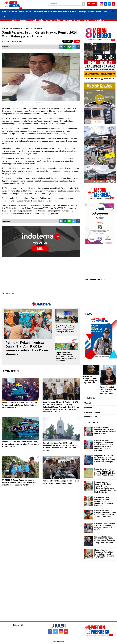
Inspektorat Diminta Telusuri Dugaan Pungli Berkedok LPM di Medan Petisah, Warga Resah (105, 472)
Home (5, 12)
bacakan (68, 41)
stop (77, 41)
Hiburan (48, 12)
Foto (105, 12)
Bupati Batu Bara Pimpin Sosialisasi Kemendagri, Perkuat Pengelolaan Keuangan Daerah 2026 (66, 329)
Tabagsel (24, 20)
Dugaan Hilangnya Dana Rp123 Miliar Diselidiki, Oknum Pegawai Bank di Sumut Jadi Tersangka (104, 459)
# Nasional (88, 408)
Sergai (86, 20)
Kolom (91, 12)
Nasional (58, 12)
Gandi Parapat (24, 28)
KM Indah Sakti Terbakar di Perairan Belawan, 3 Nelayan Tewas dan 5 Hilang (105, 527)
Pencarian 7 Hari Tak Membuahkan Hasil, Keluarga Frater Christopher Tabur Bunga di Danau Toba (20, 444)
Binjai (41, 20)
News (21, 12)
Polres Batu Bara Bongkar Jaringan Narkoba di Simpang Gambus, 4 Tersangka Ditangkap (104, 501)
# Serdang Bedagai (92, 412)
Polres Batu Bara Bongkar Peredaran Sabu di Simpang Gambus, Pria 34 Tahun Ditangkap (105, 514)
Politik (73, 12)
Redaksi (16, 625)
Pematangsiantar (98, 20)
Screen (92, 4)
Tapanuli (33, 20)
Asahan (57, 20)
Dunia (66, 12)
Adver (98, 12)
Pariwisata (38, 12)
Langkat (49, 20)
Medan (15, 20)
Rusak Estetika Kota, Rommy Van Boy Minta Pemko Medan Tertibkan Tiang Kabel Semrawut (105, 540)
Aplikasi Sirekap (12, 28)
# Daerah (87, 403)
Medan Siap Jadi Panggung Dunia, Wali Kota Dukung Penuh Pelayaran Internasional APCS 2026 (104, 554)
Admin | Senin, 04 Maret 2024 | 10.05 (12, 41)
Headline (13, 12)
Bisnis (28, 12)
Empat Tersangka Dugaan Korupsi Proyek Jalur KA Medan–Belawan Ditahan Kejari (105, 430)
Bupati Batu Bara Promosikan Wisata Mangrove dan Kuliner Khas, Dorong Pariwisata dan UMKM (66, 357)
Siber (23, 625)
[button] (113, 11)
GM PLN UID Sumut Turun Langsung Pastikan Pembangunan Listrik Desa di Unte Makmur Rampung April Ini (19, 483)
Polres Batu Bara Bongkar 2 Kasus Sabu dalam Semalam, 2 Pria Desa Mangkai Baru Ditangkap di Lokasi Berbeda (104, 446)
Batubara (78, 20)
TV (4, 16)
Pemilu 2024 (42, 28)
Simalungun (67, 20)
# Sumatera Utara (91, 417)
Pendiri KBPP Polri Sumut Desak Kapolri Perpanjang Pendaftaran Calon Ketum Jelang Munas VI (20, 405)
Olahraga (82, 12)
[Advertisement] (41, 275)
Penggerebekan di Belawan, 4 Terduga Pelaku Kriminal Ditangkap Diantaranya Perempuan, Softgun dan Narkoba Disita (105, 487)
